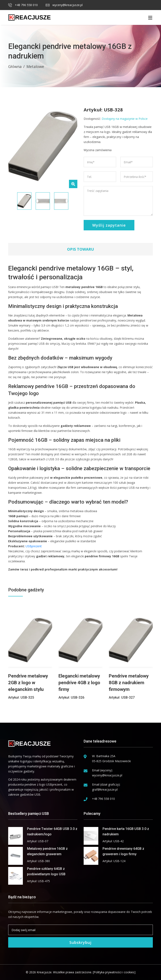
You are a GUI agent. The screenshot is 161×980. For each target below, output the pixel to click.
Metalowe (35, 66)
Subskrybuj (80, 942)
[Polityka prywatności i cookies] (114, 972)
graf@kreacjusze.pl (105, 789)
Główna (15, 66)
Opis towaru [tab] (80, 249)
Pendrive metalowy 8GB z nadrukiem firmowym (129, 683)
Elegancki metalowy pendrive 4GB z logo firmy (79, 683)
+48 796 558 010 (23, 5)
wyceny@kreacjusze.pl (64, 5)
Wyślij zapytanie (109, 225)
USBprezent (34, 546)
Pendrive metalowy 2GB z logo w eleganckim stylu (28, 683)
